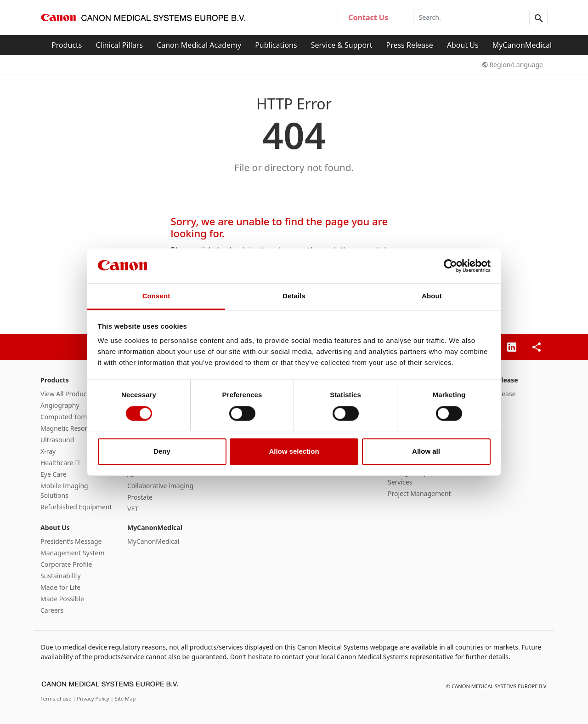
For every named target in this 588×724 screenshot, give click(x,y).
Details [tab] (294, 296)
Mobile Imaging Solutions (64, 490)
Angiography (60, 405)
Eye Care (54, 474)
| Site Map (123, 698)
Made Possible (62, 599)
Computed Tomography (76, 417)
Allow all (426, 452)
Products (67, 45)
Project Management (419, 493)
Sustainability (61, 576)
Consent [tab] (156, 296)
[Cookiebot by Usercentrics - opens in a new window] (450, 266)
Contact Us (368, 17)
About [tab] (432, 296)
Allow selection (294, 452)
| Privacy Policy (92, 698)
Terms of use (57, 698)
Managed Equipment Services (419, 477)
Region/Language (513, 65)
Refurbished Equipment (76, 507)
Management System (72, 553)
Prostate (140, 497)
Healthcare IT (61, 463)
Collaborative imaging (160, 486)
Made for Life (60, 587)
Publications (276, 45)
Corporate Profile (66, 564)
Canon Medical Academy (199, 45)
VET (133, 509)
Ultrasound (57, 440)
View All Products (66, 394)
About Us (463, 45)
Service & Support (342, 45)
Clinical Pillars (120, 45)
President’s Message (71, 541)
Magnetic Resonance (72, 428)
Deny (162, 452)
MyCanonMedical (522, 45)
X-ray (48, 451)
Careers (52, 610)
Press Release (409, 45)
